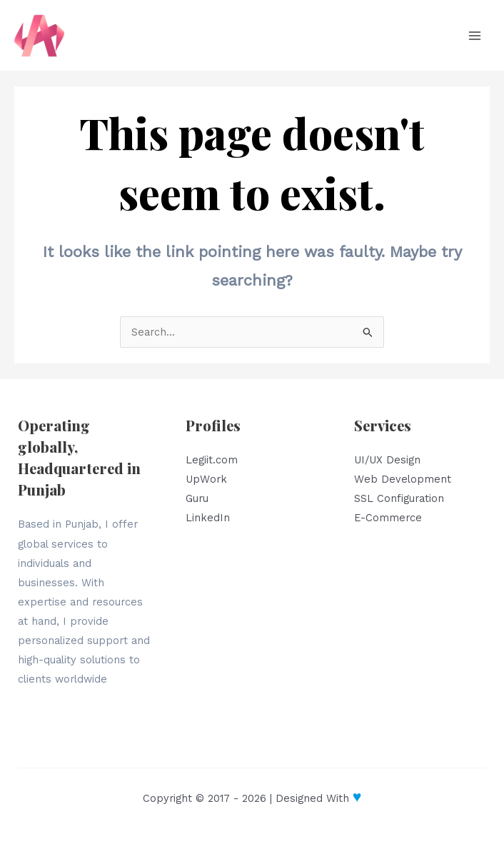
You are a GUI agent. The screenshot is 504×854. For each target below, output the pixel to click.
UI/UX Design (387, 460)
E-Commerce (388, 518)
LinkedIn (208, 518)
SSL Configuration (399, 498)
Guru (197, 498)
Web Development (403, 479)
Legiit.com (212, 460)
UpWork (206, 479)
